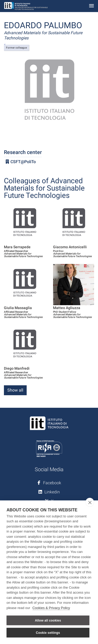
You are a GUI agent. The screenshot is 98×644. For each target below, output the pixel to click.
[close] (90, 502)
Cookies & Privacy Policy (51, 608)
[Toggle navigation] (91, 6)
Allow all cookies (48, 621)
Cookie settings (48, 633)
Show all (15, 390)
